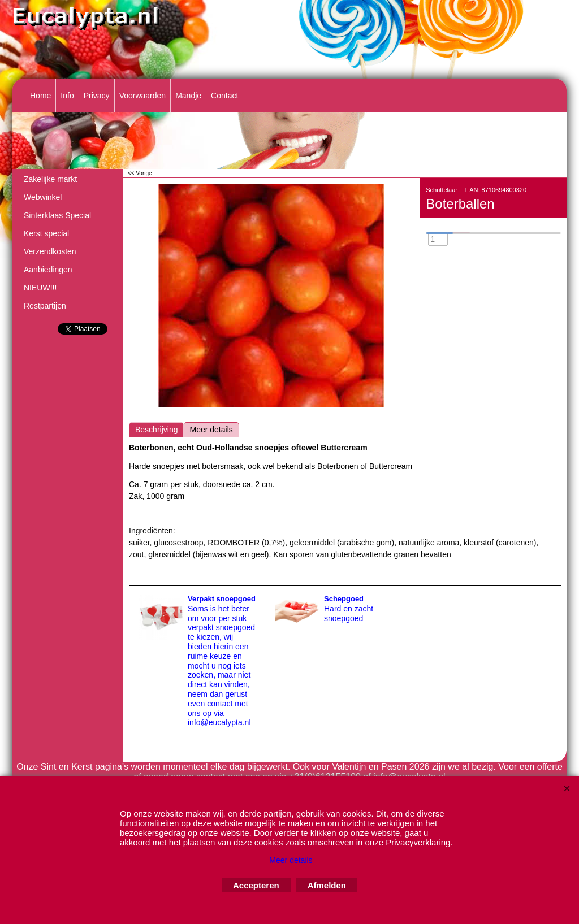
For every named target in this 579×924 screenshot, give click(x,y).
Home (40, 96)
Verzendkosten (50, 251)
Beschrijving (156, 430)
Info (67, 96)
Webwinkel (43, 197)
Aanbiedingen (48, 270)
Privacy (97, 96)
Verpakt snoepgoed (222, 599)
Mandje (188, 96)
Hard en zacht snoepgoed (349, 613)
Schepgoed (344, 599)
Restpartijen (45, 306)
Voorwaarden (143, 96)
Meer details (211, 430)
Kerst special (46, 233)
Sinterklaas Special (57, 215)
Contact (224, 96)
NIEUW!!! (40, 288)
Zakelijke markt (50, 179)
